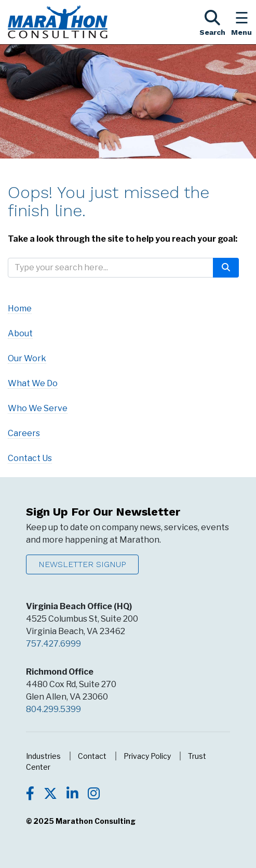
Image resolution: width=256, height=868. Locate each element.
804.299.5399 (53, 709)
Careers (24, 433)
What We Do (33, 383)
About (20, 333)
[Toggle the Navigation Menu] (241, 22)
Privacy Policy (147, 756)
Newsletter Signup (82, 564)
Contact (92, 756)
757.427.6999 (53, 644)
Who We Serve (38, 408)
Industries (43, 756)
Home (20, 308)
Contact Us (30, 458)
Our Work (27, 358)
